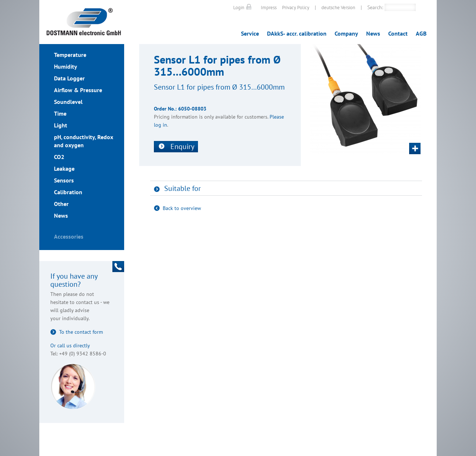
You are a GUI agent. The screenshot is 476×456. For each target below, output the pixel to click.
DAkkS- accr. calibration (297, 33)
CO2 (59, 157)
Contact (398, 33)
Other (61, 204)
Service (250, 33)
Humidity (66, 66)
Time (60, 113)
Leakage (64, 169)
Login (239, 8)
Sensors (64, 180)
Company (346, 33)
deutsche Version (338, 8)
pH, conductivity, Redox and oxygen (84, 141)
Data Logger (69, 78)
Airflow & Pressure (78, 90)
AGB (421, 33)
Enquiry (182, 146)
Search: (375, 7)
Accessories (69, 236)
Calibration (68, 192)
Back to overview (182, 208)
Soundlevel (68, 102)
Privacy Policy (296, 8)
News (373, 33)
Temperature (70, 55)
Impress (269, 8)
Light (61, 125)
